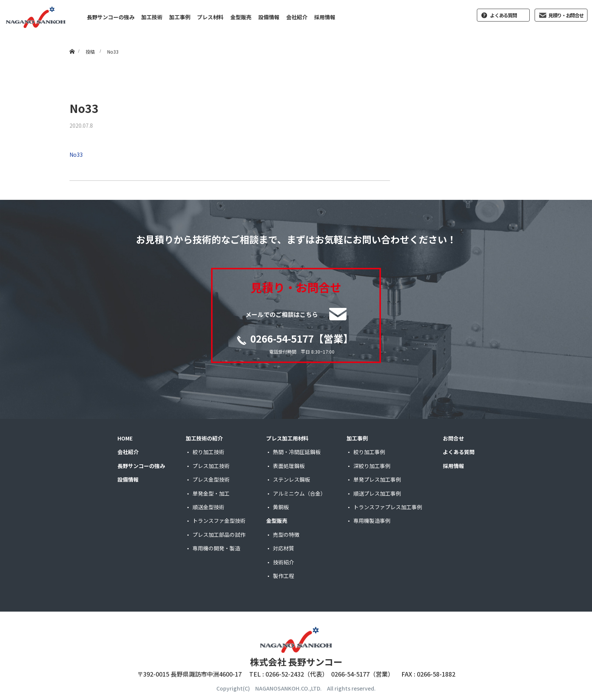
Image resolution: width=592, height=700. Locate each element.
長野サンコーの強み (111, 17)
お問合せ (453, 438)
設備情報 (269, 17)
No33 (76, 155)
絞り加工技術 (208, 452)
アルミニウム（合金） (299, 493)
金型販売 (241, 17)
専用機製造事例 (372, 521)
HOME (125, 438)
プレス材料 (210, 17)
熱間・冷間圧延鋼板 (297, 452)
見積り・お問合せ (566, 15)
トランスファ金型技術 (219, 521)
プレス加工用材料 (287, 438)
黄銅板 (281, 507)
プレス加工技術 (211, 466)
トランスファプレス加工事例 (388, 507)
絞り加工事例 (369, 452)
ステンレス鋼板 (291, 479)
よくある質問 (503, 15)
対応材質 (284, 548)
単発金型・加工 (211, 493)
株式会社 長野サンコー (296, 662)
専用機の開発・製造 (216, 548)
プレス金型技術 (211, 479)
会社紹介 (297, 17)
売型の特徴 (286, 535)
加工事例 (180, 17)
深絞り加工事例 (372, 466)
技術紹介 (284, 562)
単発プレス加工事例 (377, 479)
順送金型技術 (208, 507)
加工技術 (152, 17)
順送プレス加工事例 (377, 493)
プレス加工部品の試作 (219, 535)
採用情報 (325, 17)
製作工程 (284, 576)
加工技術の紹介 (204, 438)
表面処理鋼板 (289, 466)
